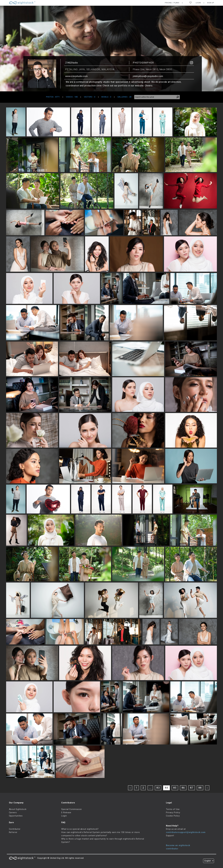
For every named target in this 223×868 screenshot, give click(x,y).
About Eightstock (18, 809)
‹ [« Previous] (130, 788)
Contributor (15, 829)
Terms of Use (173, 809)
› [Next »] (207, 788)
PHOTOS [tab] (53, 97)
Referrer (13, 832)
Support (170, 836)
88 (200, 788)
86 (183, 788)
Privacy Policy (173, 813)
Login (198, 3)
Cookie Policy (173, 816)
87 (192, 788)
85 (175, 788)
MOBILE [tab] (106, 97)
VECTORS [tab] (90, 97)
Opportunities (16, 816)
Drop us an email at (176, 829)
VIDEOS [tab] (72, 97)
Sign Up (211, 3)
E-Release (66, 813)
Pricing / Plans (172, 3)
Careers (13, 813)
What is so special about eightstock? (80, 829)
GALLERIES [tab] (124, 97)
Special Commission (72, 809)
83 (158, 788)
